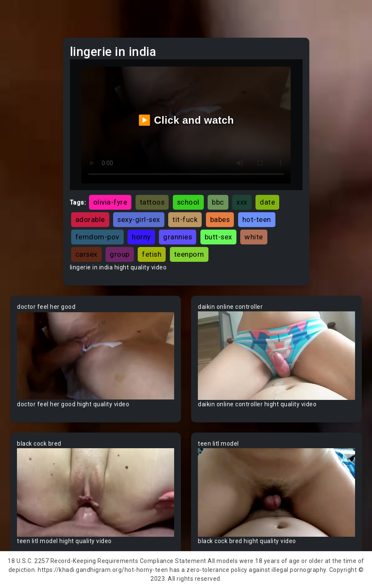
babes (220, 219)
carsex (86, 254)
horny (141, 237)
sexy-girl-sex (139, 219)
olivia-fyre (110, 202)
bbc (218, 202)
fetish (152, 254)
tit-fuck (185, 219)
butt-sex (218, 237)
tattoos (152, 202)
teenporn (189, 254)
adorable (90, 219)
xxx (242, 202)
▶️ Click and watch (186, 120)
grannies (178, 237)
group (120, 254)
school (188, 202)
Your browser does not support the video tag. (96, 356)
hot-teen (257, 219)
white (254, 237)
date (267, 202)
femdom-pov (97, 237)
